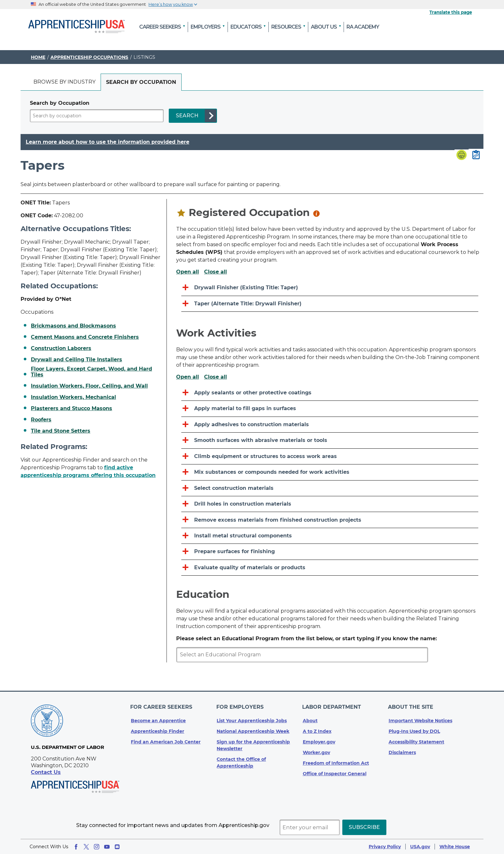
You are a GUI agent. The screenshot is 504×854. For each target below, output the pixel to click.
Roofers (41, 420)
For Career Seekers (162, 706)
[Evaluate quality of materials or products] (330, 568)
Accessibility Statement (416, 739)
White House (455, 847)
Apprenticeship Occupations (89, 57)
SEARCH (187, 116)
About (310, 718)
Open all (188, 272)
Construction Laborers (61, 348)
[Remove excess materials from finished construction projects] (330, 520)
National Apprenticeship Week (253, 729)
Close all (216, 272)
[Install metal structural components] (330, 536)
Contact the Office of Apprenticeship (241, 760)
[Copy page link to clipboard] (476, 155)
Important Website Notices (420, 718)
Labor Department (332, 706)
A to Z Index (317, 729)
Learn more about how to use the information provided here (108, 142)
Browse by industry (64, 82)
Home (38, 57)
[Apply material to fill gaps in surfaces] (330, 409)
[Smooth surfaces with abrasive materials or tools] (330, 440)
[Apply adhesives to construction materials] (330, 425)
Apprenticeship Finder (157, 729)
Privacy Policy (385, 847)
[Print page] (462, 156)
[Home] (76, 27)
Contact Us (46, 772)
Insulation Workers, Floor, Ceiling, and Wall (89, 386)
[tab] (64, 82)
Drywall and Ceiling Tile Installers (76, 360)
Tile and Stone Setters (61, 431)
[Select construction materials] (330, 488)
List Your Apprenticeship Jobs (252, 718)
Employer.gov (319, 739)
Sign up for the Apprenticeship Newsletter (253, 743)
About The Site (411, 706)
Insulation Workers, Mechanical (73, 397)
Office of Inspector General (335, 771)
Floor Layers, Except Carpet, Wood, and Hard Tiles (91, 372)
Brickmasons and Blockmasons (73, 326)
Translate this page (451, 12)
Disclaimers (402, 750)
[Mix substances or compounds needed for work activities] (330, 472)
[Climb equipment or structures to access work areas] (330, 457)
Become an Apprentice (158, 718)
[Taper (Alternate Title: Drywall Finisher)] (330, 304)
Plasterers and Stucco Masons (72, 409)
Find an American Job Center (166, 739)
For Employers (240, 706)
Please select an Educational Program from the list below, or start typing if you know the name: (306, 638)
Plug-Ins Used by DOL (414, 729)
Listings (144, 57)
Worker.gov (316, 750)
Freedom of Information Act (336, 760)
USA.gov (420, 847)
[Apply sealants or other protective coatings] (330, 393)
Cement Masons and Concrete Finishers (85, 337)
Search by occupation (141, 82)
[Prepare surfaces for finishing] (330, 552)
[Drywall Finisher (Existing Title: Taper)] (330, 288)
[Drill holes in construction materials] (330, 504)
